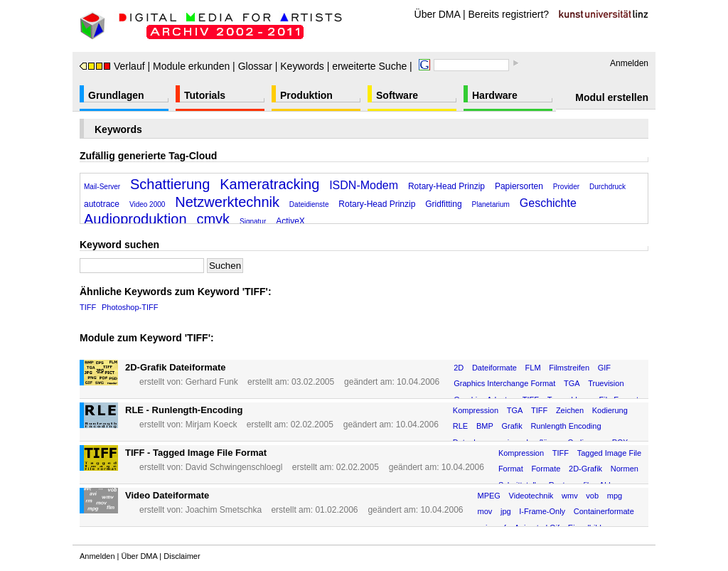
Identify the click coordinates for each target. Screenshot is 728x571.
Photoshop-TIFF (130, 307)
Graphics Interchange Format (504, 383)
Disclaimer (182, 556)
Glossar (255, 66)
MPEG (489, 496)
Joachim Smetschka (224, 510)
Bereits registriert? (509, 14)
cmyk (213, 219)
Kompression (476, 410)
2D (459, 368)
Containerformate (604, 511)
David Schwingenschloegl (234, 467)
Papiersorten (519, 186)
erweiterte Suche (369, 66)
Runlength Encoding (566, 426)
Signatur (253, 222)
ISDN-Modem (364, 185)
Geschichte (548, 203)
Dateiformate (494, 368)
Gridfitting (443, 204)
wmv (570, 496)
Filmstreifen (569, 368)
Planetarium (491, 204)
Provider (566, 187)
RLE (460, 426)
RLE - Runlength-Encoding (184, 410)
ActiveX (290, 221)
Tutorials (205, 95)
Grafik (512, 426)
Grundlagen (116, 95)
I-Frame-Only (542, 511)
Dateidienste (309, 204)
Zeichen (570, 410)
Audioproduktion (135, 219)
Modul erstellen (612, 97)
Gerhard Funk (212, 382)
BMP (485, 426)
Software (397, 95)
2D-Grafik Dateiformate (176, 367)
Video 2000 (147, 204)
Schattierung (170, 184)
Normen (625, 469)
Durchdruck (607, 187)
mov (485, 511)
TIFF (88, 307)
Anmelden (629, 63)
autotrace (102, 204)
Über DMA (438, 14)
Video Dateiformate (167, 495)
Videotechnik (531, 496)
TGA (572, 383)
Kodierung (610, 410)
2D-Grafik (585, 469)
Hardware (495, 95)
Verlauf (112, 66)
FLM (533, 368)
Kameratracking (269, 184)
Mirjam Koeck (212, 425)
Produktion (306, 95)
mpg (615, 496)
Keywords (302, 66)
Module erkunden (191, 66)
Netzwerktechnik (227, 202)
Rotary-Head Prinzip (446, 186)
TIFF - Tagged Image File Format (196, 453)
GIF (604, 368)
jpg (506, 511)
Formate (546, 469)
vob (592, 496)
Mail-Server (102, 187)
